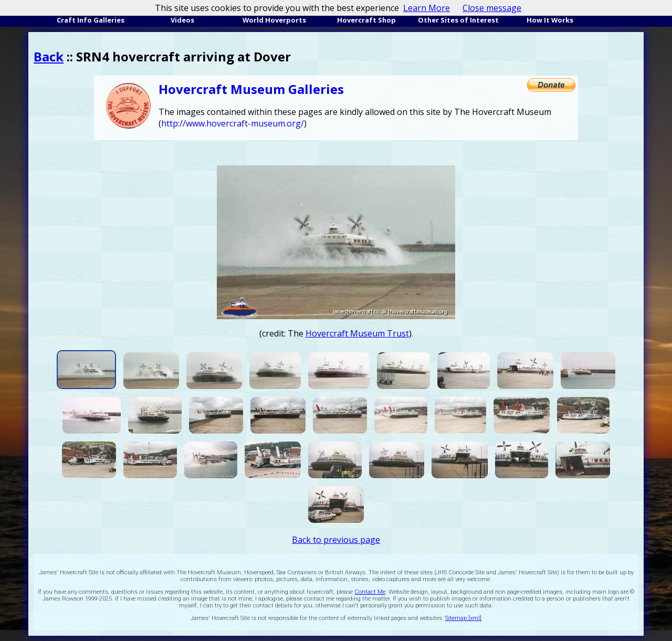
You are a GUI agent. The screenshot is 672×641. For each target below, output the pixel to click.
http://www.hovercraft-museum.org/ (233, 123)
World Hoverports (274, 20)
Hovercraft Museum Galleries (251, 89)
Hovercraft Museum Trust (357, 333)
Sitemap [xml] (463, 618)
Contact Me (370, 592)
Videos (182, 20)
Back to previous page (336, 540)
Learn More (427, 8)
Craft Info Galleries (91, 20)
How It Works (550, 20)
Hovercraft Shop (366, 20)
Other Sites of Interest (458, 20)
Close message (492, 8)
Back (49, 56)
